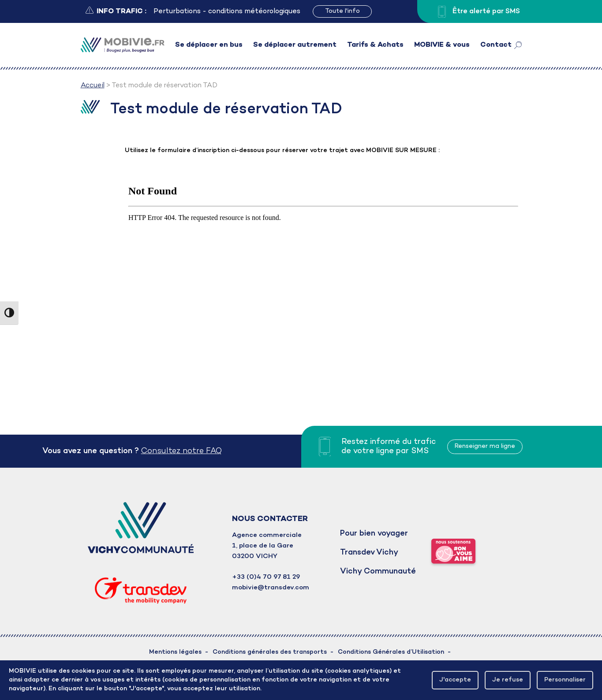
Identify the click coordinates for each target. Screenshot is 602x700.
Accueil (93, 86)
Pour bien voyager (374, 534)
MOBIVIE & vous (442, 45)
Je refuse (508, 680)
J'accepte (455, 680)
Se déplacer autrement (295, 45)
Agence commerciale (267, 535)
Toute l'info (342, 11)
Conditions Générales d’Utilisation (391, 652)
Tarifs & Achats (375, 45)
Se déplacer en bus (209, 45)
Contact (496, 45)
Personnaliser (565, 680)
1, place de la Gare (263, 546)
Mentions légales (175, 652)
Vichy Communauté (378, 572)
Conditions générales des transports (270, 652)
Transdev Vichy (369, 553)
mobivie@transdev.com (271, 588)
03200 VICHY (255, 556)
